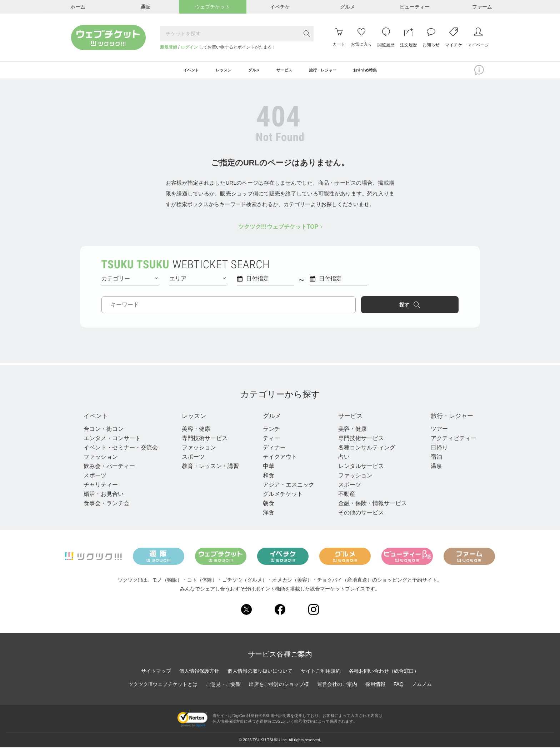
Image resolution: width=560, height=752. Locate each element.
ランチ (269, 434)
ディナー (272, 452)
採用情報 (375, 689)
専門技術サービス (204, 443)
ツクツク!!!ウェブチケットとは (163, 689)
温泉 (432, 471)
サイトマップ (156, 676)
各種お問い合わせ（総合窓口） (384, 676)
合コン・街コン (104, 434)
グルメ (271, 420)
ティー (269, 443)
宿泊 (432, 461)
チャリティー (101, 489)
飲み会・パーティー (109, 471)
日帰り (435, 452)
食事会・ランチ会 (106, 508)
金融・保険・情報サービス (369, 508)
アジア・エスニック (286, 489)
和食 (266, 480)
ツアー (435, 434)
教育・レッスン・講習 (209, 471)
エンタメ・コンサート (112, 443)
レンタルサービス (358, 471)
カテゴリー (130, 282)
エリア (197, 282)
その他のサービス (358, 517)
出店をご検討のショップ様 (279, 689)
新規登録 (169, 47)
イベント (98, 420)
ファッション (101, 461)
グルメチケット (281, 499)
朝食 (266, 508)
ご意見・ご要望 (223, 689)
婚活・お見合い (104, 499)
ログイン (189, 47)
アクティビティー (449, 443)
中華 (266, 471)
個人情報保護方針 (199, 676)
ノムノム (422, 689)
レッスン (195, 420)
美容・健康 (195, 434)
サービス (349, 420)
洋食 (266, 517)
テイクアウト (278, 461)
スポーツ (95, 480)
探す (429, 308)
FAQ (399, 689)
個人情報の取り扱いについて (260, 676)
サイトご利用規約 (321, 676)
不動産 (344, 499)
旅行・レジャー (451, 420)
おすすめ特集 (387, 72)
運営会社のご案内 (337, 689)
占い (341, 461)
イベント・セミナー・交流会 (121, 452)
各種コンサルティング (364, 452)
